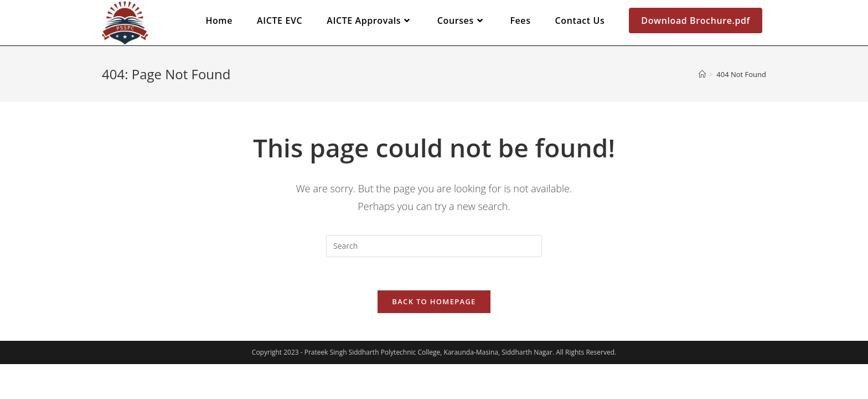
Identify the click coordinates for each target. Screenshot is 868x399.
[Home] (702, 74)
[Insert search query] (434, 246)
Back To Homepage (434, 301)
